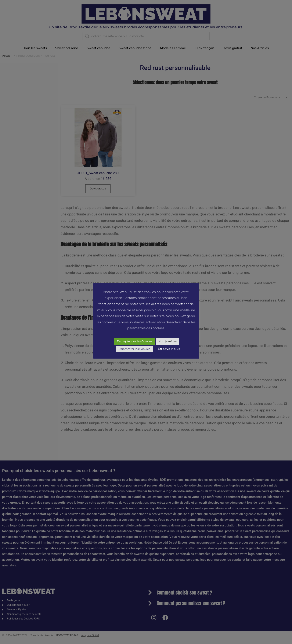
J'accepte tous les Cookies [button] (134, 341)
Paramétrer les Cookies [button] (134, 349)
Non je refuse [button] (167, 341)
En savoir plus (169, 349)
